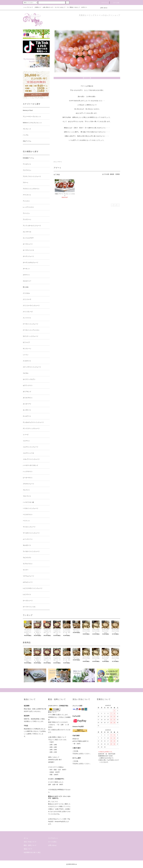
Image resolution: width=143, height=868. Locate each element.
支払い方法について (30, 842)
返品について (28, 849)
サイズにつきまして (60, 7)
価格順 (112, 174)
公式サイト (84, 7)
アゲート (60, 162)
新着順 (118, 174)
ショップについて (28, 7)
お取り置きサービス (48, 7)
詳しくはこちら (53, 801)
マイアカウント (53, 838)
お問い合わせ (103, 8)
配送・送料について (30, 845)
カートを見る (52, 842)
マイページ (104, 3)
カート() (115, 3)
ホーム (55, 162)
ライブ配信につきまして (73, 7)
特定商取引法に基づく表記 (32, 852)
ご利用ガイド (38, 7)
